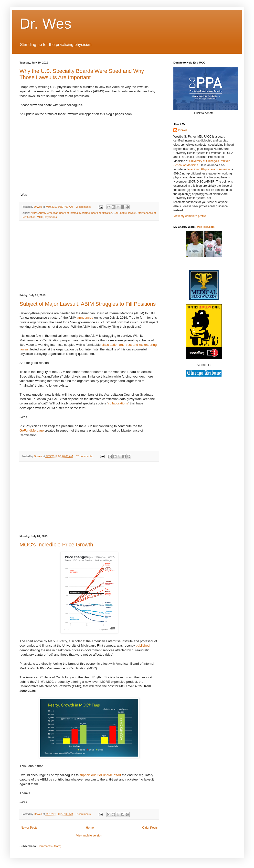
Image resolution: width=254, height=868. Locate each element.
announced (85, 318)
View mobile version (89, 835)
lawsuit (132, 213)
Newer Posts (29, 828)
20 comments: (85, 456)
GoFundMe (120, 213)
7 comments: (84, 814)
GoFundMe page (32, 430)
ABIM (34, 213)
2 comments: (84, 207)
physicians (51, 217)
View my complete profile (190, 216)
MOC (40, 217)
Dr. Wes (45, 24)
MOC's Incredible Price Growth (56, 545)
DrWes (183, 130)
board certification (102, 213)
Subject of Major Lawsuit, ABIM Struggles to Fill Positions (88, 304)
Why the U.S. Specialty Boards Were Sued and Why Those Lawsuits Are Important (82, 74)
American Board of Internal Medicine (69, 213)
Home (90, 828)
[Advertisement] (89, 257)
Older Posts (150, 828)
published (143, 646)
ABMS (42, 213)
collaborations (118, 403)
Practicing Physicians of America (208, 169)
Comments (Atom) (49, 846)
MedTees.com (206, 227)
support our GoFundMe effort (100, 775)
